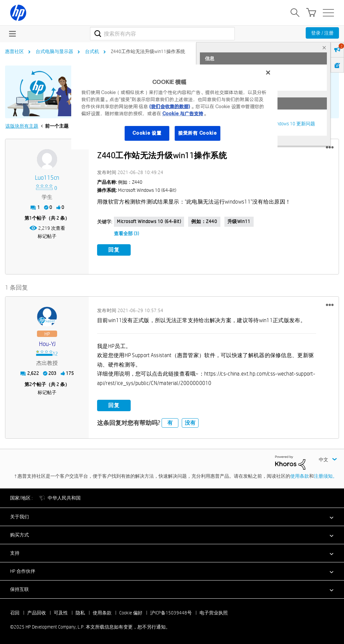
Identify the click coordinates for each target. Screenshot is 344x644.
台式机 (92, 51)
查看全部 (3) (126, 233)
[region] (174, 107)
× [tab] (324, 48)
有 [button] (170, 423)
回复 (114, 250)
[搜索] (162, 34)
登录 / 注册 (322, 33)
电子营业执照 (214, 613)
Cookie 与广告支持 (183, 114)
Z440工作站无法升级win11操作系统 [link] (148, 51)
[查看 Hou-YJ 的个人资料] (47, 344)
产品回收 (37, 613)
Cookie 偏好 (131, 613)
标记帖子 (47, 236)
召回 (15, 613)
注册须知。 (326, 476)
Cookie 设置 (147, 133)
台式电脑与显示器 (54, 51)
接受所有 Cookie (198, 133)
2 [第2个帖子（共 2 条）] (31, 384)
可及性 (61, 613)
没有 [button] (190, 423)
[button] (330, 147)
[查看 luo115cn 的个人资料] (47, 178)
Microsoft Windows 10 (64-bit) (149, 221)
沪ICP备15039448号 (171, 613)
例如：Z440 (204, 221)
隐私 (80, 613)
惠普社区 (14, 51)
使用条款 (300, 476)
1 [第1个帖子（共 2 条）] (31, 218)
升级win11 (239, 221)
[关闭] (268, 73)
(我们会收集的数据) (169, 106)
